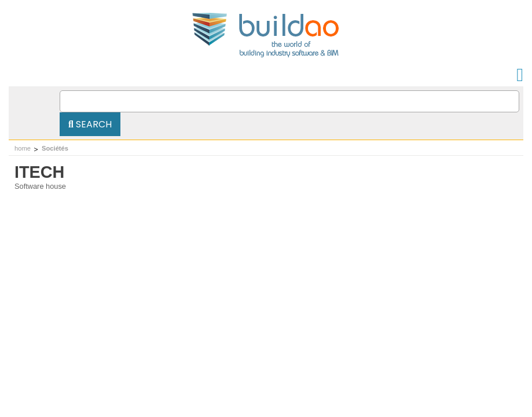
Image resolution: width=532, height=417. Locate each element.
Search (90, 124)
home (23, 148)
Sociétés (55, 148)
